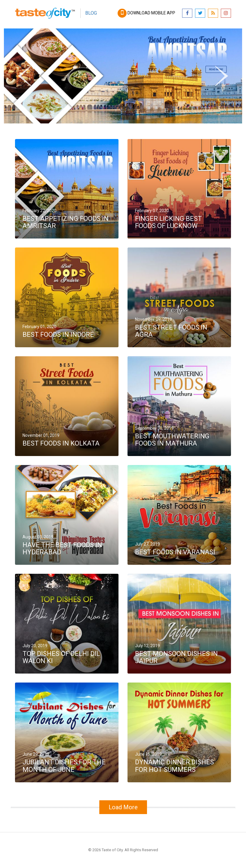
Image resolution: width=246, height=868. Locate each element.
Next (224, 69)
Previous (24, 75)
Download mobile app (147, 13)
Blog (91, 13)
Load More (123, 807)
